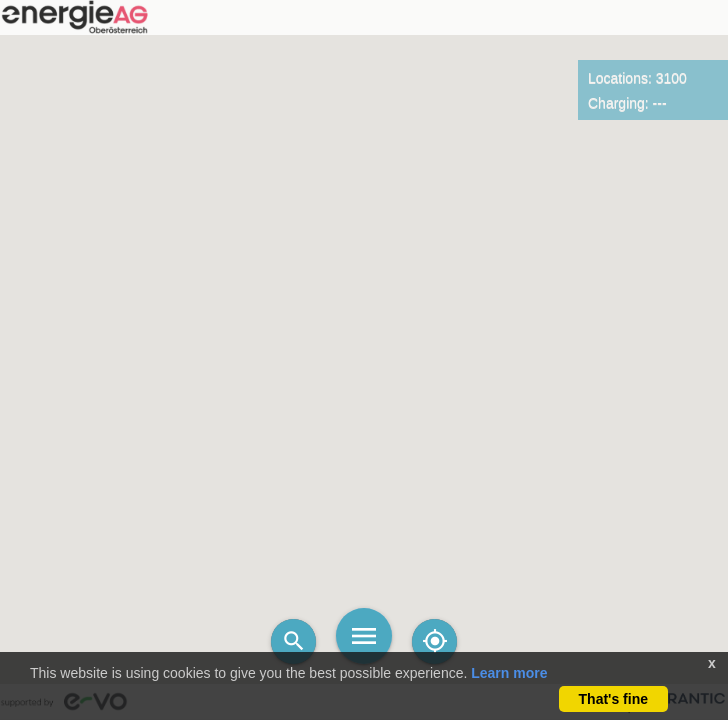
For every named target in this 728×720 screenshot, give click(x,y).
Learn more (509, 673)
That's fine (613, 699)
